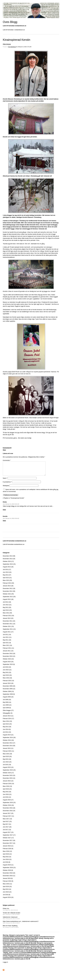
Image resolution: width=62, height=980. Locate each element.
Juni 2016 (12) (7, 797)
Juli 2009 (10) (7, 702)
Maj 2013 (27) (7, 578)
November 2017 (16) (9, 843)
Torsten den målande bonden (11, 916)
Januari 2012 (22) (8, 621)
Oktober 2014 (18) (8, 743)
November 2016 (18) (9, 811)
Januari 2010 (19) (8, 686)
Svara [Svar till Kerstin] (4, 523)
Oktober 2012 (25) (8, 597)
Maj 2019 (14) (7, 892)
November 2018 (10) (9, 876)
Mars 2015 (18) (7, 756)
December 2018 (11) (9, 878)
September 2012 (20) (9, 599)
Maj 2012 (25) (7, 610)
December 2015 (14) (9, 781)
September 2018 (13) (9, 870)
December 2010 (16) (9, 656)
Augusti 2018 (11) (8, 868)
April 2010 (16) (7, 678)
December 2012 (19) (9, 591)
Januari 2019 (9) (8, 881)
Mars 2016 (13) (7, 789)
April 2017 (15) (7, 824)
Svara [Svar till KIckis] (4, 512)
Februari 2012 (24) (8, 618)
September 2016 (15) (9, 805)
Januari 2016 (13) (8, 784)
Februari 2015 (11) (8, 754)
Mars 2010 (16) (7, 681)
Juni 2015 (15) (7, 765)
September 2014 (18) (9, 740)
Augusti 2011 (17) (8, 635)
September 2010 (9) (9, 667)
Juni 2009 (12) (7, 708)
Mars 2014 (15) (7, 724)
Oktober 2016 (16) (8, 808)
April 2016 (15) (7, 792)
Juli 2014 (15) (7, 735)
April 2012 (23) (7, 613)
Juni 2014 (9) (7, 732)
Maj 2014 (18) (7, 729)
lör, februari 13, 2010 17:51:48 (24, 47)
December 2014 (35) (9, 748)
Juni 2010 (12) (7, 672)
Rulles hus (10, 912)
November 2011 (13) (9, 626)
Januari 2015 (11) (8, 751)
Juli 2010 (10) (7, 670)
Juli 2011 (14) (7, 637)
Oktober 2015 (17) (8, 775)
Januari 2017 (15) (8, 816)
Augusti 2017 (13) (8, 835)
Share (4, 450)
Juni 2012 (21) (7, 607)
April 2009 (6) (7, 710)
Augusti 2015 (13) (8, 770)
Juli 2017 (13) (7, 832)
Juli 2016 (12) (7, 800)
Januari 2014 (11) (8, 719)
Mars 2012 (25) (7, 616)
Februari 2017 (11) (8, 819)
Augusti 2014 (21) (8, 738)
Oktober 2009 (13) (8, 694)
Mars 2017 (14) (7, 822)
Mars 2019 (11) (7, 887)
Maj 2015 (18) (7, 762)
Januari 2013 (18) (8, 588)
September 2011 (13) (9, 632)
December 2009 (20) (9, 689)
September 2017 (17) (9, 838)
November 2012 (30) (9, 594)
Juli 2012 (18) (7, 605)
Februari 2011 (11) (8, 651)
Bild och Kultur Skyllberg (11, 929)
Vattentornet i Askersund (11, 921)
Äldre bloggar (7, 44)
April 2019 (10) (7, 889)
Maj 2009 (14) (7, 705)
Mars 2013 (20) (7, 583)
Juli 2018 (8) (7, 865)
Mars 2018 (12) (7, 854)
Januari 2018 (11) (8, 849)
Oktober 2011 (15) (8, 629)
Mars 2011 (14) (7, 648)
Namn (5, 481)
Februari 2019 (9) (8, 884)
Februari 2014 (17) (8, 721)
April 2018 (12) (7, 857)
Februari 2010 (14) (8, 683)
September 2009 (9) (9, 697)
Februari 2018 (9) (8, 851)
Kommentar (7, 460)
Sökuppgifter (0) (8, 716)
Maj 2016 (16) (7, 794)
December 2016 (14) (9, 813)
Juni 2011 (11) (7, 640)
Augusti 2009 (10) (8, 700)
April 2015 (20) (7, 759)
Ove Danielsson (12, 47)
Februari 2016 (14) (8, 786)
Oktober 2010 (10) (8, 662)
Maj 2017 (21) (7, 827)
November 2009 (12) (9, 691)
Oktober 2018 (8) (8, 873)
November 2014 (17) (9, 746)
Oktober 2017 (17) (8, 840)
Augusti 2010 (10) (8, 664)
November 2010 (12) (9, 659)
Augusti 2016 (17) (8, 803)
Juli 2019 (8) (7, 897)
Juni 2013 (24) (7, 575)
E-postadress (7, 485)
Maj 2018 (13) (7, 859)
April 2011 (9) (7, 645)
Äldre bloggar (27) (8, 713)
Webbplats (6, 488)
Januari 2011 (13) (8, 654)
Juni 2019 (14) (7, 895)
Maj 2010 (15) (7, 675)
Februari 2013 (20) (8, 586)
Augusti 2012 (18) (8, 602)
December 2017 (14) (9, 846)
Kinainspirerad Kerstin (17, 40)
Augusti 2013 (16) (8, 570)
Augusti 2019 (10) (8, 900)
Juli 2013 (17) (7, 572)
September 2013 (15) (9, 567)
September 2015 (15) (9, 773)
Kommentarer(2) (7, 448)
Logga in (5, 965)
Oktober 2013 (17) (8, 564)
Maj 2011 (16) (7, 643)
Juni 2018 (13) (7, 862)
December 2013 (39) (9, 559)
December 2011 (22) (9, 624)
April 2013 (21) (7, 580)
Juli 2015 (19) (7, 767)
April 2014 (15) (7, 727)
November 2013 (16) (9, 561)
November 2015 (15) (9, 778)
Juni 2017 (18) (7, 830)
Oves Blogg (10, 22)
